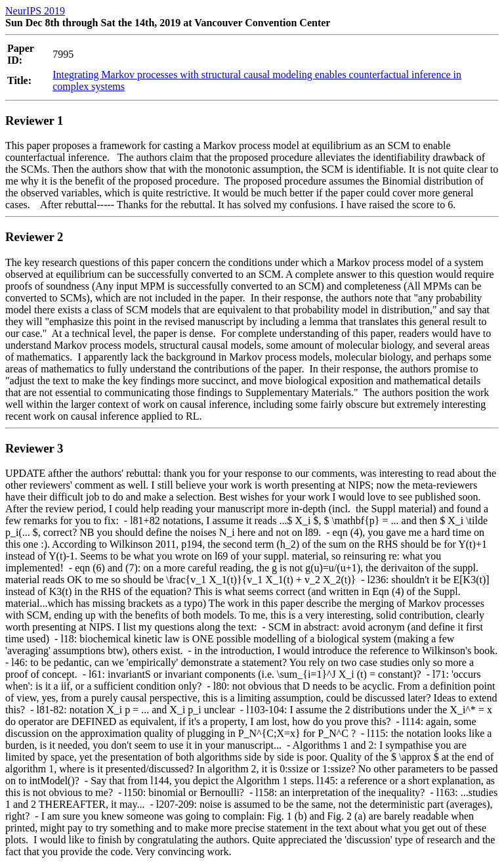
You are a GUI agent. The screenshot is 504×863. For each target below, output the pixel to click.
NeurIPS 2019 (35, 11)
